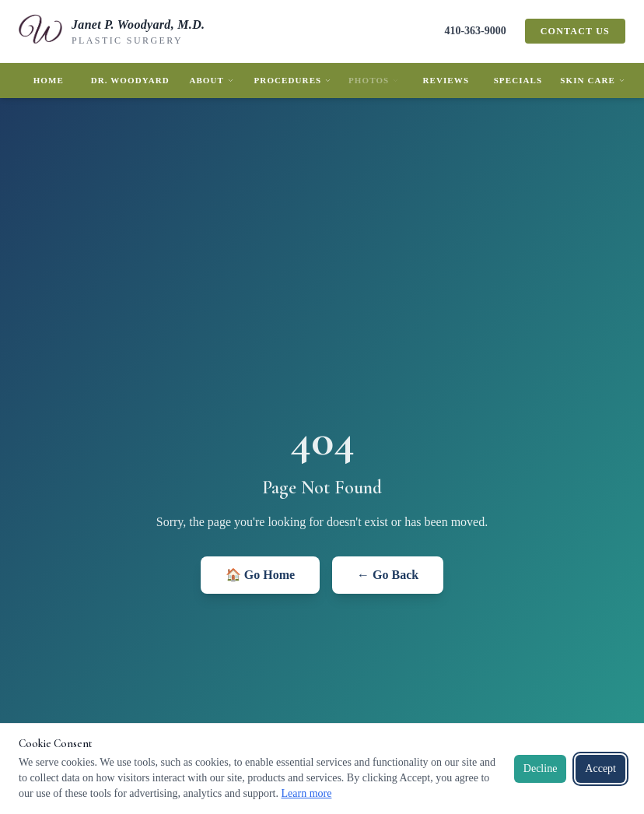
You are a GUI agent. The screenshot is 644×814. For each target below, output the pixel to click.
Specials (518, 80)
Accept (600, 768)
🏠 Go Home (260, 575)
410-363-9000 (475, 31)
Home (49, 80)
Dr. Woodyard (130, 80)
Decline (541, 768)
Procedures (293, 80)
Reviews (446, 80)
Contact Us (575, 31)
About (212, 80)
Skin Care (593, 80)
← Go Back (388, 575)
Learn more (306, 793)
